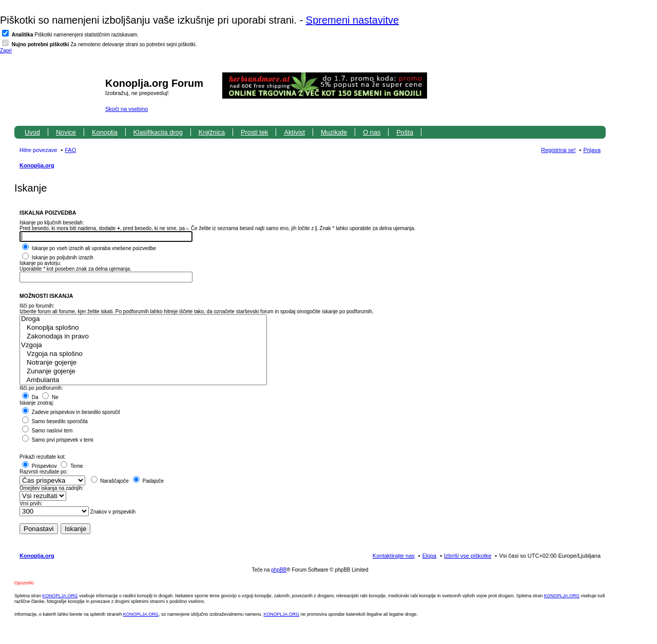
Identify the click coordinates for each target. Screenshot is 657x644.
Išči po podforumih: (41, 388)
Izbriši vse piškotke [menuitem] (468, 556)
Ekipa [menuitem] (430, 556)
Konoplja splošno (143, 328)
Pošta (405, 132)
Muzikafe (334, 132)
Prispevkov (40, 466)
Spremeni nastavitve (352, 20)
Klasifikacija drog (158, 132)
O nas (372, 132)
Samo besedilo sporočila (55, 421)
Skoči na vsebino (127, 109)
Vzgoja (143, 345)
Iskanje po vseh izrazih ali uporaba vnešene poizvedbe (89, 248)
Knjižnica (212, 132)
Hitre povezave (38, 150)
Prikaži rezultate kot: (43, 457)
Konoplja (105, 132)
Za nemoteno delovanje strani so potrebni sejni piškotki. (104, 44)
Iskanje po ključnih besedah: (52, 223)
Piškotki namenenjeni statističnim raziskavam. (75, 35)
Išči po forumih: (37, 306)
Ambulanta (143, 380)
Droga (143, 319)
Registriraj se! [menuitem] (558, 150)
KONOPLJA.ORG (60, 596)
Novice (66, 132)
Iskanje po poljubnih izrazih (58, 258)
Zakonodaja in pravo (143, 337)
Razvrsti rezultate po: (44, 472)
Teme (72, 466)
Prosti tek (254, 132)
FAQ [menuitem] (70, 150)
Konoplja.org (37, 165)
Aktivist (294, 132)
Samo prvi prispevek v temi (58, 440)
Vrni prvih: (31, 504)
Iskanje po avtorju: (40, 263)
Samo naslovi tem (47, 431)
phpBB (279, 570)
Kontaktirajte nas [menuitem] (394, 556)
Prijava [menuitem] (592, 150)
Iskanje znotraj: (37, 403)
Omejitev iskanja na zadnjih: (52, 488)
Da (30, 397)
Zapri (6, 51)
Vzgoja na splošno (143, 354)
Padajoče (148, 481)
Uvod (32, 132)
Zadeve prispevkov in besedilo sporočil (71, 412)
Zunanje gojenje (143, 372)
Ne (50, 397)
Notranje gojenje (143, 363)
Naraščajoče (110, 481)
